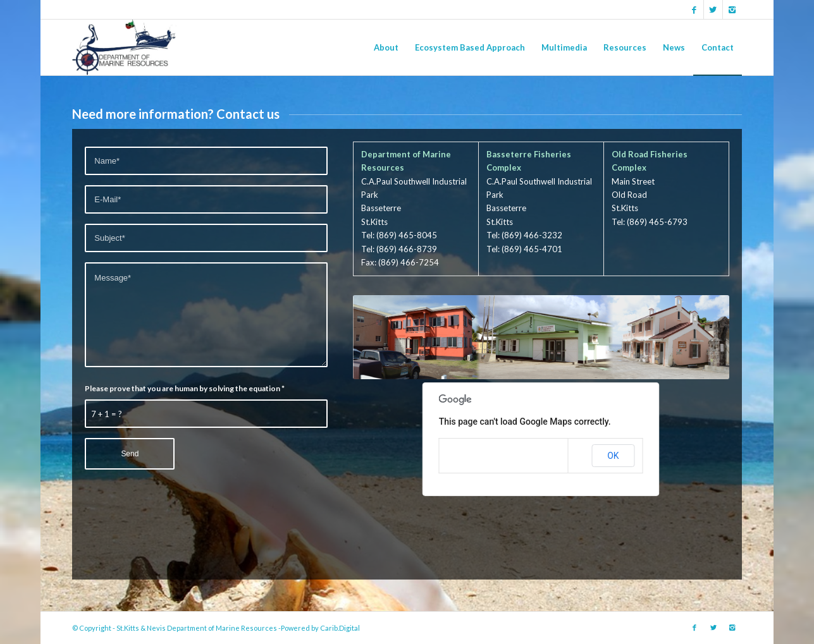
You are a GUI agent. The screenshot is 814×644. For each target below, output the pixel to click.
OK (613, 456)
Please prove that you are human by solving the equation (185, 388)
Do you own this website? (490, 456)
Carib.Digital (340, 628)
